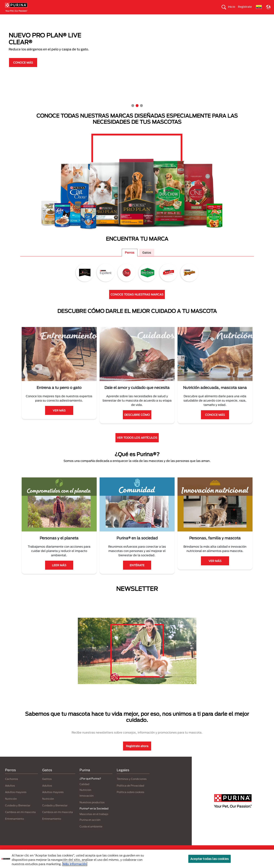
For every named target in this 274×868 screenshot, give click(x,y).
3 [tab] (141, 112)
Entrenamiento (15, 825)
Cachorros (12, 785)
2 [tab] (137, 112)
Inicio (232, 7)
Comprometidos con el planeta (186, 17)
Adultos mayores (16, 799)
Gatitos (47, 785)
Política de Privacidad (130, 792)
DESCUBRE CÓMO (137, 421)
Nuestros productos (87, 17)
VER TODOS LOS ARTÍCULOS (137, 444)
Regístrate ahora (137, 752)
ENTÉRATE (137, 571)
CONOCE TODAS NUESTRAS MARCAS (137, 301)
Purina (85, 776)
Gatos (39, 17)
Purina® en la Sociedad (119, 17)
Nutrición (11, 805)
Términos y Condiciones (132, 785)
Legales (123, 776)
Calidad (84, 790)
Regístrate (245, 7)
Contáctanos (246, 17)
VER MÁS (59, 417)
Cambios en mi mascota (20, 818)
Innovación (87, 802)
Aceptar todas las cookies (210, 859)
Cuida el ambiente (150, 17)
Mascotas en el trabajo (94, 821)
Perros (24, 17)
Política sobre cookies (131, 799)
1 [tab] (133, 112)
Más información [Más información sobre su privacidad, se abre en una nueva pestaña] (75, 864)
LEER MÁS (59, 571)
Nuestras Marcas (59, 17)
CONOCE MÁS (23, 69)
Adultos (10, 792)
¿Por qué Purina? (222, 17)
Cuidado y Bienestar (18, 812)
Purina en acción (90, 826)
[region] (137, 859)
